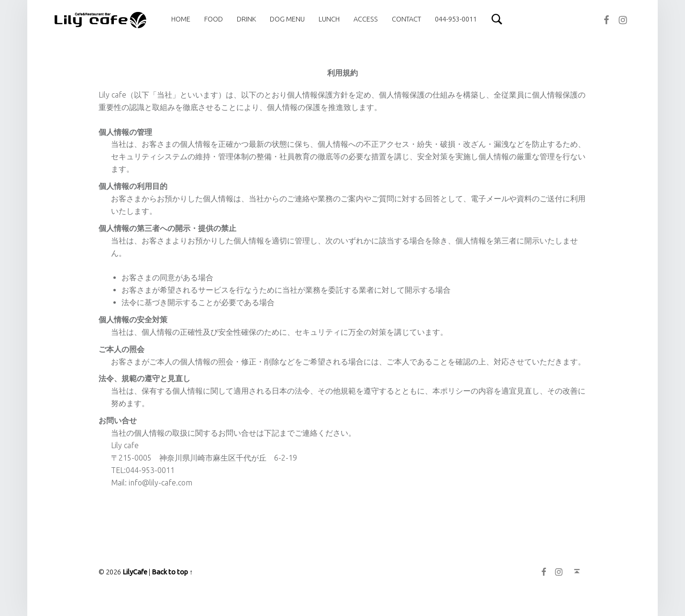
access (366, 19)
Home (181, 19)
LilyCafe (135, 572)
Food (214, 19)
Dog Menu (287, 19)
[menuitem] (181, 19)
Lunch (329, 19)
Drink (246, 19)
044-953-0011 (456, 19)
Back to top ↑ (172, 572)
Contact (406, 19)
